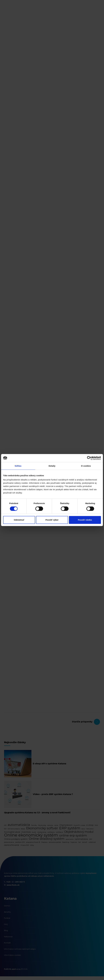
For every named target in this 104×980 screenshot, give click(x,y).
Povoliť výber (52, 520)
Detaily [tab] (52, 466)
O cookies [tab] (86, 466)
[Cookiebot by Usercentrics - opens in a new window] (89, 458)
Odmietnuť (19, 520)
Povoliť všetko (85, 520)
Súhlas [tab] (18, 466)
